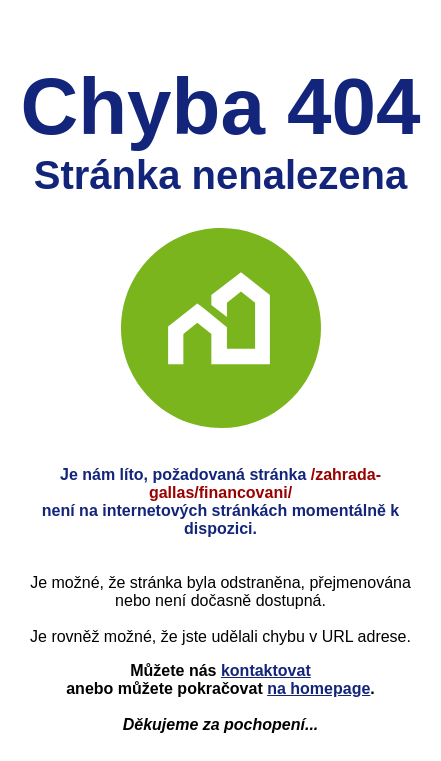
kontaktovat (266, 670)
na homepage (318, 688)
